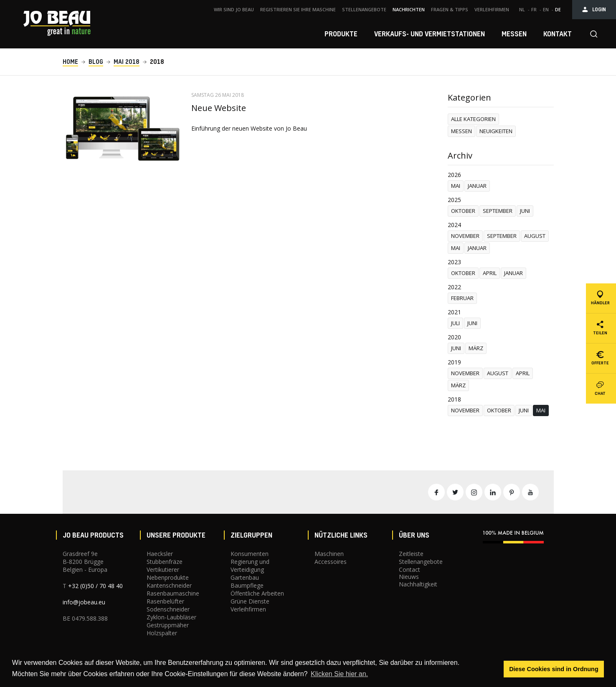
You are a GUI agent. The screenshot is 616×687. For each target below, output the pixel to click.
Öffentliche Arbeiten (257, 593)
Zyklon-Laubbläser (171, 617)
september (498, 211)
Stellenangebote (421, 562)
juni (525, 211)
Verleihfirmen (248, 609)
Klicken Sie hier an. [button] (339, 674)
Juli (455, 323)
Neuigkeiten (496, 131)
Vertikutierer (163, 570)
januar (477, 186)
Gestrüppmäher (168, 625)
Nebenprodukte (168, 577)
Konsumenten (250, 554)
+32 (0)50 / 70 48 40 (95, 586)
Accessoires (331, 562)
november (465, 236)
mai (456, 186)
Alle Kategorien (473, 119)
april (490, 273)
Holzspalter (162, 633)
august (535, 236)
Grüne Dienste (250, 601)
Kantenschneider (169, 585)
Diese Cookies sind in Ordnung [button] (554, 669)
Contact (409, 570)
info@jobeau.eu (84, 602)
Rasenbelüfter (165, 601)
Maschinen (329, 554)
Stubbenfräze (165, 562)
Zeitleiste (411, 554)
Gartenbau (245, 577)
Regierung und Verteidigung (250, 566)
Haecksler (160, 554)
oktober (463, 211)
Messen (461, 131)
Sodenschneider (168, 609)
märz (476, 348)
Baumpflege (247, 585)
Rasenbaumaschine (173, 593)
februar (462, 298)
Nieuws (409, 577)
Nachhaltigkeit (418, 584)
